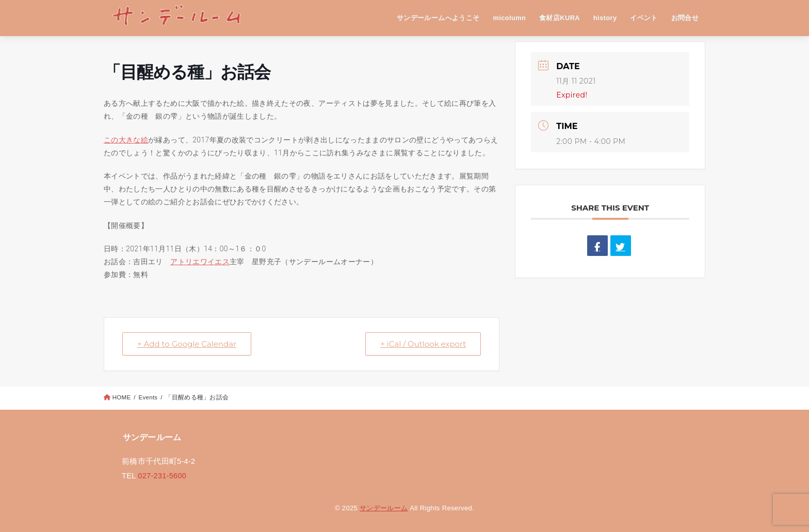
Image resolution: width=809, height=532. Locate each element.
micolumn (509, 18)
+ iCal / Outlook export (423, 344)
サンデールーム (384, 508)
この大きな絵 (126, 140)
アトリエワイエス (200, 262)
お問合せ (685, 18)
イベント (644, 18)
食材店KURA (560, 18)
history (605, 18)
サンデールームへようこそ (438, 18)
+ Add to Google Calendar (187, 344)
